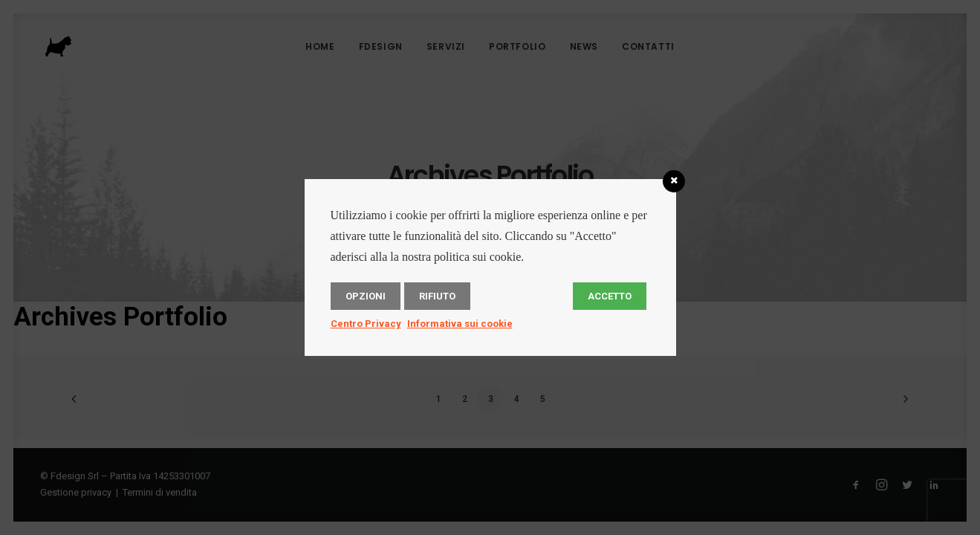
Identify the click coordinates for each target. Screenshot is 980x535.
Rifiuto (437, 296)
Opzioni (366, 296)
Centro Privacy (366, 324)
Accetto (610, 296)
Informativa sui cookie (460, 324)
